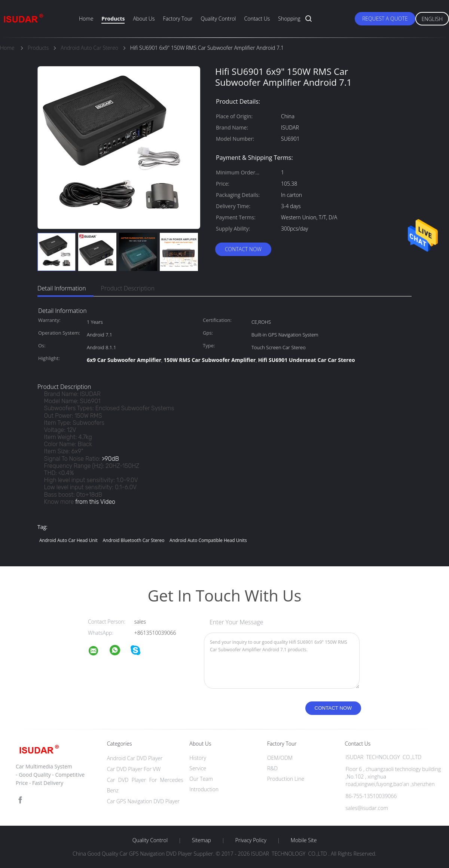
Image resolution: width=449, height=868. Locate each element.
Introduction (204, 789)
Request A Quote (385, 19)
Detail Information (62, 288)
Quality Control (218, 19)
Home (86, 19)
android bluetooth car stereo (133, 540)
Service (198, 768)
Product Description (128, 288)
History (198, 758)
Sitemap (201, 840)
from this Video (95, 502)
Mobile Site (304, 840)
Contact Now (243, 249)
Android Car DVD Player (135, 758)
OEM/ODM (280, 758)
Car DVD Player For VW (134, 769)
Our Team (201, 779)
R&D (272, 768)
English (432, 19)
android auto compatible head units (208, 540)
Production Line (286, 779)
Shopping (289, 19)
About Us (144, 19)
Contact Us (257, 19)
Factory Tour (178, 19)
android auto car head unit (68, 540)
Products (113, 19)
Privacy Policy (251, 840)
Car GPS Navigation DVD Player (143, 801)
